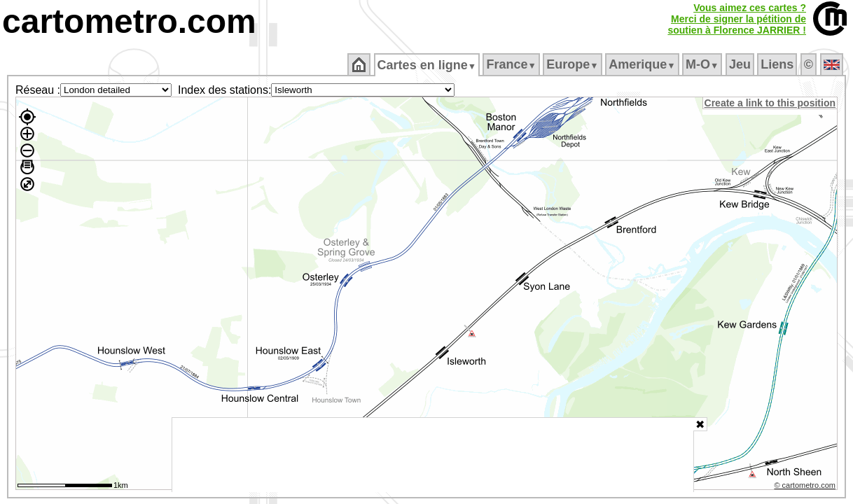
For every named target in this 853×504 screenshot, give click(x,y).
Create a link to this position (771, 103)
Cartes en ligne (428, 65)
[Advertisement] (433, 455)
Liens (778, 64)
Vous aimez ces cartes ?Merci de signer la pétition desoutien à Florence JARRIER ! (737, 19)
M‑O (703, 64)
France (512, 64)
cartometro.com (129, 21)
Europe (574, 64)
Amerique (643, 64)
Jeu (741, 64)
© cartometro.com (806, 487)
